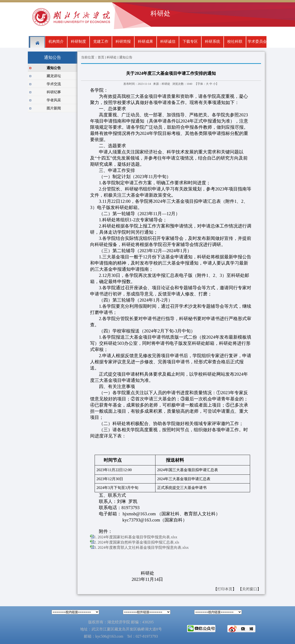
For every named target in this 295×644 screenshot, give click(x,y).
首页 (101, 57)
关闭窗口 (250, 589)
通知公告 (126, 57)
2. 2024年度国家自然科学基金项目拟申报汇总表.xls (137, 542)
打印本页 (225, 589)
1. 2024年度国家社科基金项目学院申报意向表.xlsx (136, 537)
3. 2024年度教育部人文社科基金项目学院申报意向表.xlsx (141, 547)
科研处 (112, 57)
